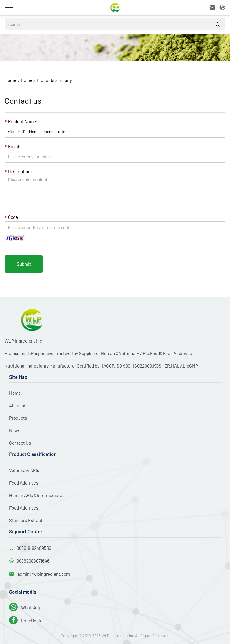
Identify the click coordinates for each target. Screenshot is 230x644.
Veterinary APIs (24, 470)
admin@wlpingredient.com (43, 574)
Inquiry (65, 80)
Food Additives (24, 508)
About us (18, 405)
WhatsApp (25, 607)
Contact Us (20, 443)
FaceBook (25, 621)
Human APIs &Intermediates (37, 495)
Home (27, 80)
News (15, 430)
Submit (24, 264)
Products (45, 80)
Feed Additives (24, 483)
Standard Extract (26, 520)
